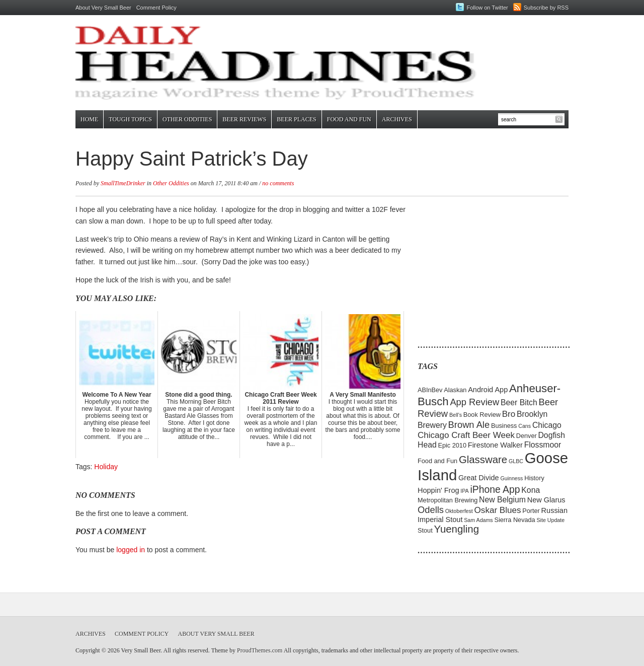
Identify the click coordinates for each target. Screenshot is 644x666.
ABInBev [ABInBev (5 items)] (430, 390)
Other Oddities (187, 119)
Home (89, 119)
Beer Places (296, 119)
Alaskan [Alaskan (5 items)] (455, 390)
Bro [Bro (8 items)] (509, 414)
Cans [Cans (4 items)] (525, 426)
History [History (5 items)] (534, 478)
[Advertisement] (480, 267)
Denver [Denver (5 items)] (527, 436)
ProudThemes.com (260, 650)
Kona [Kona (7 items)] (531, 490)
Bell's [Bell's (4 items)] (456, 415)
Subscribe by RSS (546, 8)
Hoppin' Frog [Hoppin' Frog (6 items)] (438, 490)
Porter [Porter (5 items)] (531, 511)
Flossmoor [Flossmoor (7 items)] (543, 445)
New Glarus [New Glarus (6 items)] (546, 500)
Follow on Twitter (487, 8)
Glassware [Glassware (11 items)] (483, 460)
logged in (131, 550)
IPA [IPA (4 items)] (464, 491)
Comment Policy (156, 8)
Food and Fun (349, 119)
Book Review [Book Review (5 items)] (482, 415)
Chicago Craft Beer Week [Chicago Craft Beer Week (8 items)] (466, 435)
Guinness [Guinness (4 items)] (511, 478)
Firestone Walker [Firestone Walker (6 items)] (495, 445)
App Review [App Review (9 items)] (474, 402)
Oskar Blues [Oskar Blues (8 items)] (498, 510)
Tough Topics (130, 119)
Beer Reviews (244, 119)
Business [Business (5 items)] (504, 426)
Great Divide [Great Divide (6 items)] (479, 478)
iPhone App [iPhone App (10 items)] (495, 489)
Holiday (106, 467)
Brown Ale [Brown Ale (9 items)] (469, 425)
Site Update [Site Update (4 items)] (550, 520)
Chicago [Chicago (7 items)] (547, 425)
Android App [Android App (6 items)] (488, 390)
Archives (397, 119)
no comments (278, 183)
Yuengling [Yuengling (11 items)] (456, 529)
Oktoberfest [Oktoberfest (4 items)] (459, 511)
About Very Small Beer (103, 8)
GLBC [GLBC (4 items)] (516, 461)
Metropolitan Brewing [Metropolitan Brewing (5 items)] (448, 500)
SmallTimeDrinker (123, 183)
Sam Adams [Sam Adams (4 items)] (478, 520)
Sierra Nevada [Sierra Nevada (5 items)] (514, 520)
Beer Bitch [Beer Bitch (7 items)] (519, 402)
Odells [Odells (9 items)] (431, 510)
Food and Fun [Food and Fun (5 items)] (437, 461)
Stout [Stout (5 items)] (425, 530)
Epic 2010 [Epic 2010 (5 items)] (452, 445)
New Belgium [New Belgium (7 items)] (502, 500)
